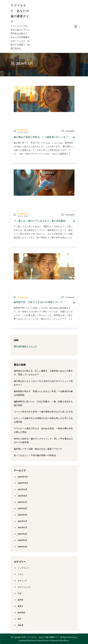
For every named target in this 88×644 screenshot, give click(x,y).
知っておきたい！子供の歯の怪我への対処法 (35, 455)
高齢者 (21, 625)
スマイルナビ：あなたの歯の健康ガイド (43, 637)
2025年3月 (23, 527)
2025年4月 (23, 521)
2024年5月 (23, 540)
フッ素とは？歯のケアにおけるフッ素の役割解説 (40, 221)
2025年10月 (23, 483)
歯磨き (21, 606)
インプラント (23, 568)
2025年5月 (23, 515)
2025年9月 (23, 489)
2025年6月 (23, 508)
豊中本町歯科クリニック (25, 346)
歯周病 (21, 600)
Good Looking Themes (40, 640)
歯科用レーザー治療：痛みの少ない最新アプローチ (38, 449)
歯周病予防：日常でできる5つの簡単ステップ (38, 302)
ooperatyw (23, 130)
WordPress (65, 640)
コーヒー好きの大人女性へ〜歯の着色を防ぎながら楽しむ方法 (43, 412)
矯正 (20, 619)
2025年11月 (23, 477)
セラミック (22, 581)
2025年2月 (23, 534)
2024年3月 (23, 547)
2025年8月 (23, 496)
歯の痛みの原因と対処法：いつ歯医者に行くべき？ (41, 137)
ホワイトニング (24, 587)
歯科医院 (21, 613)
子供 (20, 593)
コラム (21, 574)
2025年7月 (22, 502)
